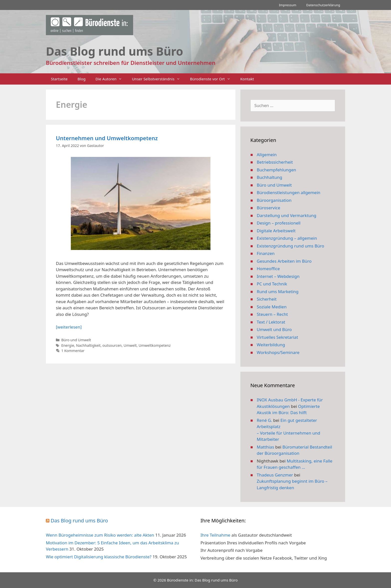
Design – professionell (279, 223)
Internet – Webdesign (278, 276)
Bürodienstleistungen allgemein (289, 192)
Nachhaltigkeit (88, 345)
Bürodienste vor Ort (213, 79)
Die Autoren (111, 79)
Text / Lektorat (271, 322)
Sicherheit (267, 299)
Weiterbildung (271, 345)
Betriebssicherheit (275, 162)
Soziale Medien (272, 307)
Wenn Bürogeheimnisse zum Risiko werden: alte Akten (100, 535)
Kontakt (247, 79)
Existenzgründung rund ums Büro (291, 246)
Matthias (266, 447)
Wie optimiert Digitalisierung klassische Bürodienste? (99, 557)
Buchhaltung (270, 177)
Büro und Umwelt (76, 340)
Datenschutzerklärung (323, 5)
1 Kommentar (73, 351)
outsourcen (112, 345)
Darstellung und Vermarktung (287, 215)
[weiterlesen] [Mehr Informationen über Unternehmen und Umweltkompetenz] (69, 327)
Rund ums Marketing (278, 292)
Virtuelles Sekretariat (278, 337)
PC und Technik (272, 284)
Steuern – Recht (272, 314)
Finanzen (266, 253)
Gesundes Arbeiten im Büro (284, 261)
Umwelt (130, 345)
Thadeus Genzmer (275, 475)
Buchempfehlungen (277, 170)
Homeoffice (268, 269)
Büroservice (269, 208)
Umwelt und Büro (274, 329)
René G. (265, 420)
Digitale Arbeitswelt (276, 231)
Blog (82, 79)
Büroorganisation (274, 200)
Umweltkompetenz (155, 345)
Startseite (59, 79)
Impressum (288, 5)
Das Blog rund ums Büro (79, 521)
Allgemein (267, 155)
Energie (68, 345)
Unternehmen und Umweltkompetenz (107, 138)
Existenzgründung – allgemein (287, 238)
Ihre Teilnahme (215, 535)
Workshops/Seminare (278, 352)
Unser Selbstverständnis (158, 79)
